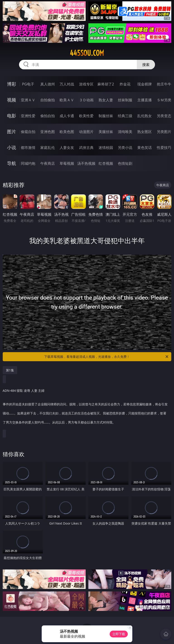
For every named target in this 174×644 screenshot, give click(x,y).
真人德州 (48, 84)
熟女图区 (145, 132)
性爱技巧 (164, 148)
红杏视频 (106, 163)
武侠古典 (86, 148)
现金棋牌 (145, 84)
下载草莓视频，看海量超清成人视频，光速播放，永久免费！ (107, 357)
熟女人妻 (106, 100)
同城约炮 (28, 163)
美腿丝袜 (106, 132)
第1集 (10, 370)
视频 (12, 100)
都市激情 (28, 148)
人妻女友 (67, 148)
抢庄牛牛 (164, 84)
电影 (12, 116)
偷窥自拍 (28, 132)
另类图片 (164, 132)
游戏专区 (86, 84)
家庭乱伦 (48, 148)
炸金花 (125, 84)
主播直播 (145, 100)
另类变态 (164, 116)
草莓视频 (67, 163)
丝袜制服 (125, 100)
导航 (12, 163)
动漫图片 (86, 132)
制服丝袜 (106, 116)
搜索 (146, 65)
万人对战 (67, 84)
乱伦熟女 (145, 116)
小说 (12, 147)
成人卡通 (67, 116)
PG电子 (28, 84)
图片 (12, 132)
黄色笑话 (145, 148)
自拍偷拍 (48, 100)
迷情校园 (106, 148)
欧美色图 (67, 132)
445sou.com (87, 53)
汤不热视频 (86, 163)
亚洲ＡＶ (28, 100)
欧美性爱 (86, 116)
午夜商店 (48, 163)
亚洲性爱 (28, 116)
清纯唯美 (125, 132)
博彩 (12, 84)
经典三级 (125, 116)
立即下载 (119, 634)
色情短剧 (125, 163)
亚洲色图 (48, 132)
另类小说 (125, 148)
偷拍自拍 (48, 116)
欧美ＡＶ (67, 100)
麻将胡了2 (106, 84)
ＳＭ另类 (164, 100)
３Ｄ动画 (86, 100)
